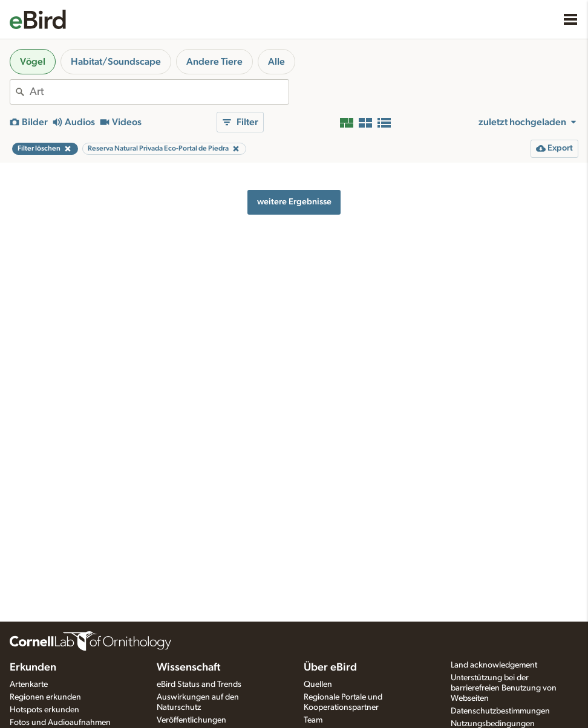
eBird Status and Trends (199, 684)
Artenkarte (29, 684)
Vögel (33, 62)
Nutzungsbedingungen (493, 724)
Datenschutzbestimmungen (500, 711)
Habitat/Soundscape (116, 62)
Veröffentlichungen (191, 720)
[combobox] (159, 92)
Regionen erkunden (45, 697)
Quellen (318, 684)
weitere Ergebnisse (294, 202)
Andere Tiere (214, 62)
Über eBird (330, 668)
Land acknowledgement (494, 665)
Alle (276, 62)
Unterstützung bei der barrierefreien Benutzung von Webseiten (504, 688)
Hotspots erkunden (44, 710)
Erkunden (33, 668)
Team (313, 720)
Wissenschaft (188, 668)
